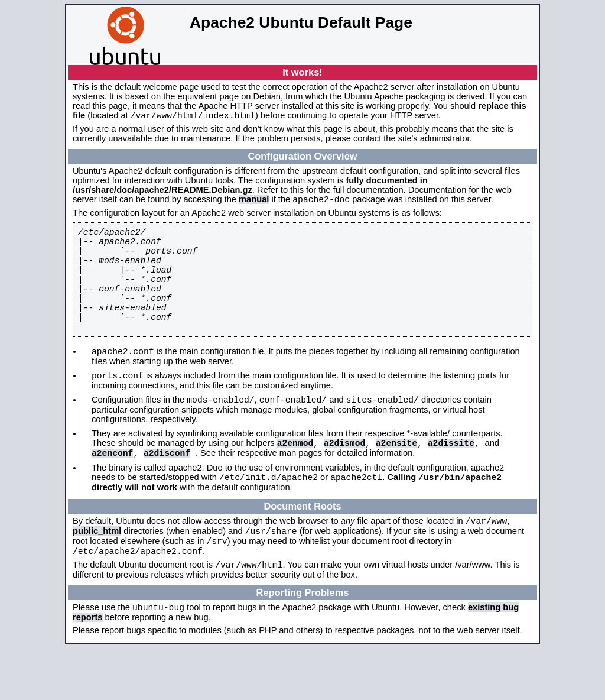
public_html (97, 575)
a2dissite (451, 479)
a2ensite (396, 479)
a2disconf (167, 491)
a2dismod (344, 479)
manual (254, 203)
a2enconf (112, 491)
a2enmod (295, 479)
